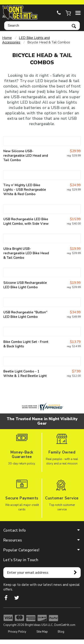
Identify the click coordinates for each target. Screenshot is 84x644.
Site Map (42, 632)
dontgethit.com (20, 13)
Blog (61, 632)
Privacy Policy (17, 632)
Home (7, 38)
